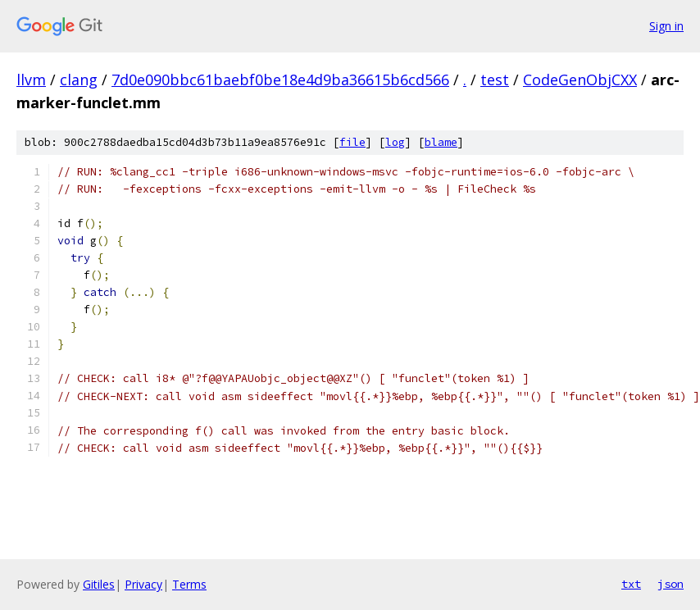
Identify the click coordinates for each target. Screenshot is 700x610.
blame (441, 142)
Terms (189, 584)
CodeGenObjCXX (580, 80)
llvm (31, 80)
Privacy (143, 584)
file (352, 142)
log (395, 142)
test (495, 80)
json (670, 584)
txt (631, 584)
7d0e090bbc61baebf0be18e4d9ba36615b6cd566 (280, 80)
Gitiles (99, 584)
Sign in (666, 26)
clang (79, 80)
